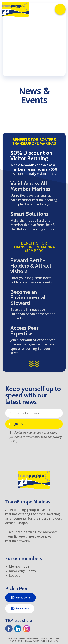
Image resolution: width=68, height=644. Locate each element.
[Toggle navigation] (60, 9)
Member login (19, 566)
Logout (15, 575)
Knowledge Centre (23, 571)
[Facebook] (9, 629)
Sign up (17, 424)
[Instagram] (27, 629)
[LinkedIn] (18, 629)
